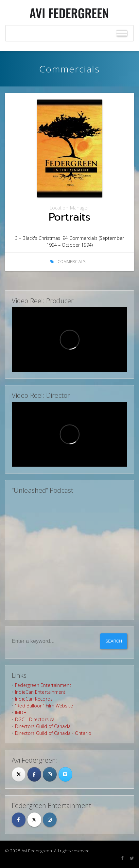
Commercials (71, 262)
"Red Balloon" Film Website (44, 706)
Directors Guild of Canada (43, 726)
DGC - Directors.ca (35, 719)
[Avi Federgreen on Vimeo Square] (65, 774)
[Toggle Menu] (122, 33)
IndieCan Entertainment (40, 692)
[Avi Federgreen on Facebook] (19, 820)
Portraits (69, 217)
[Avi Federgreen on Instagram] (50, 774)
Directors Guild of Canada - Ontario (53, 733)
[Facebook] (34, 774)
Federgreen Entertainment (43, 685)
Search (114, 641)
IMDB (21, 713)
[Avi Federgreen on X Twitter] (34, 820)
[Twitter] (19, 774)
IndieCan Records (34, 699)
